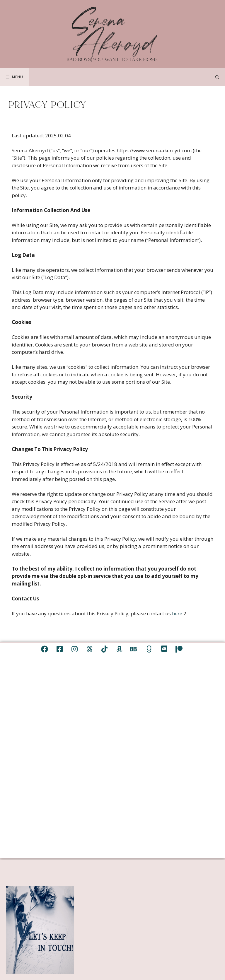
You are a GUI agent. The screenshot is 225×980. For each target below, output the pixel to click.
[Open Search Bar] (217, 77)
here (177, 613)
